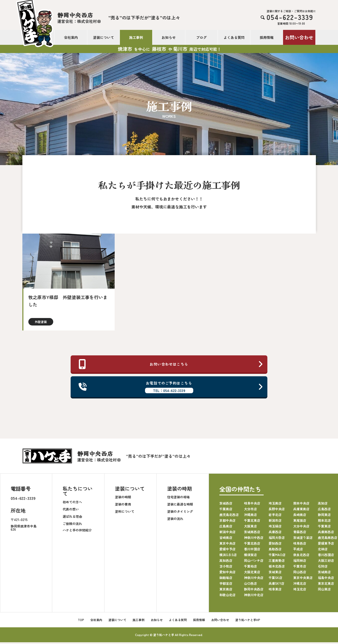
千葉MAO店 (277, 556)
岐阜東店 (275, 591)
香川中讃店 (252, 551)
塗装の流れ (175, 520)
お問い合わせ (299, 37)
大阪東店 (250, 528)
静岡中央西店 (254, 591)
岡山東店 (324, 591)
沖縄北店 (300, 585)
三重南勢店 (277, 562)
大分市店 (250, 511)
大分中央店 (301, 528)
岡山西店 (300, 574)
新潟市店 (275, 522)
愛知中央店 (227, 574)
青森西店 (300, 534)
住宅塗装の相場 (178, 498)
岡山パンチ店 (254, 562)
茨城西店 (226, 505)
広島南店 (226, 528)
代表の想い (71, 511)
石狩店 (323, 568)
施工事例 (136, 37)
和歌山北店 (227, 597)
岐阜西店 (300, 545)
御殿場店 (226, 579)
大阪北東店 (252, 574)
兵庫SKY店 (276, 585)
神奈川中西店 (254, 539)
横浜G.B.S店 (228, 556)
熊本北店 (324, 522)
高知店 (323, 505)
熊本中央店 (301, 505)
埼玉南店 (275, 505)
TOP (81, 621)
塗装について (103, 37)
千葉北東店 (252, 522)
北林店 (323, 551)
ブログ (201, 37)
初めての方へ (72, 503)
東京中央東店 (303, 579)
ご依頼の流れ (72, 525)
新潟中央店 (227, 534)
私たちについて (78, 493)
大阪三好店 (326, 562)
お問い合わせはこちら (171, 364)
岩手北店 (275, 516)
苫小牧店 (226, 568)
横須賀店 (250, 556)
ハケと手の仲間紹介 (77, 532)
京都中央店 (227, 522)
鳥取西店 (275, 551)
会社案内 (71, 37)
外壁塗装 (41, 322)
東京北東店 (326, 585)
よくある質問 (234, 37)
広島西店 (324, 511)
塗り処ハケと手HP (248, 621)
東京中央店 (227, 545)
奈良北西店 (301, 556)
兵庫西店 (275, 534)
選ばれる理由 (72, 518)
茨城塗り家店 (303, 539)
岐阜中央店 (252, 505)
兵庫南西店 (326, 534)
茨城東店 (275, 574)
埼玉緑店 (275, 528)
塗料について (125, 513)
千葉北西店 (252, 545)
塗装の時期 (123, 498)
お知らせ (169, 37)
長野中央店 (277, 511)
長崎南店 (300, 516)
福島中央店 (326, 579)
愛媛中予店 (227, 551)
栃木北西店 (277, 568)
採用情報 (267, 37)
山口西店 (250, 585)
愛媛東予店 (326, 545)
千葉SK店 (275, 579)
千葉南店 (226, 511)
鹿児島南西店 (328, 539)
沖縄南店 (250, 516)
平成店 (298, 551)
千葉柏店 (250, 568)
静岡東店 (324, 516)
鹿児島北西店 (229, 516)
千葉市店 (300, 568)
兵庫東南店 (301, 511)
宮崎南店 (226, 539)
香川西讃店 (326, 556)
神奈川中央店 (254, 579)
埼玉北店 (300, 591)
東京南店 (226, 591)
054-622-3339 (23, 500)
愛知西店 (275, 545)
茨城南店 (324, 574)
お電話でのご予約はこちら (171, 388)
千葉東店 (324, 528)
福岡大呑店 (277, 539)
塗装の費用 (123, 506)
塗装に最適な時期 (180, 506)
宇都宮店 (226, 585)
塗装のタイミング (180, 513)
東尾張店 (300, 522)
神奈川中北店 (254, 597)
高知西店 (226, 562)
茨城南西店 (252, 534)
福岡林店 (300, 562)
